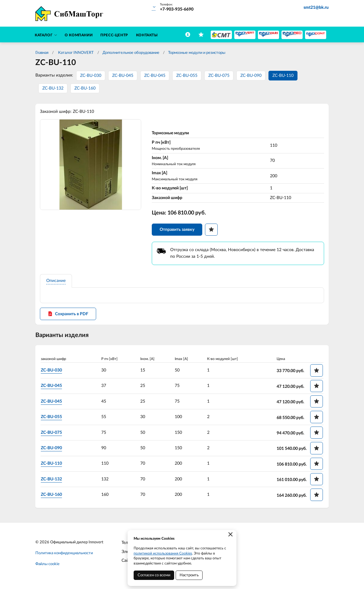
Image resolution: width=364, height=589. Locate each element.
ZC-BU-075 (219, 76)
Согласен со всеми (154, 575)
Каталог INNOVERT (75, 53)
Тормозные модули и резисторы (197, 53)
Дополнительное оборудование (131, 53)
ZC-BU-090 (251, 76)
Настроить (189, 575)
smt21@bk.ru (316, 8)
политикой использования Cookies (163, 553)
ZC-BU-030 (91, 76)
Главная (42, 53)
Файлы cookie (47, 565)
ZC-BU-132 (53, 88)
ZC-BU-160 (85, 88)
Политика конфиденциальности (64, 554)
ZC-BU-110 (283, 76)
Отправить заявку (177, 230)
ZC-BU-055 (187, 76)
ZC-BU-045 (123, 76)
